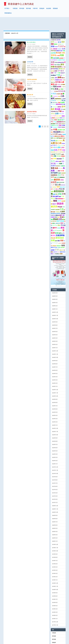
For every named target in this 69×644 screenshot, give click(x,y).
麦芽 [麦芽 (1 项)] (60, 186)
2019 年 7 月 (55, 550)
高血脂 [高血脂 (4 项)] (53, 130)
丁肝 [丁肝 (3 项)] (55, 62)
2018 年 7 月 (55, 588)
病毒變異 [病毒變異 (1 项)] (53, 199)
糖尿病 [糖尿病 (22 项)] (54, 196)
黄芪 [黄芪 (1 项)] (52, 243)
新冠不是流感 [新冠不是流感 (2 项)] (60, 210)
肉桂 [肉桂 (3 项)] (55, 111)
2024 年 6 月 (55, 359)
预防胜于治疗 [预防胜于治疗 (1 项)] (59, 40)
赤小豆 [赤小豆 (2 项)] (55, 220)
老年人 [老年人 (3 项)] (61, 222)
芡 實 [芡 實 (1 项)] (62, 29)
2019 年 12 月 (55, 534)
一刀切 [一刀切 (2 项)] (58, 62)
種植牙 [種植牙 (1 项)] (56, 31)
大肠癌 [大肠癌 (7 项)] (62, 201)
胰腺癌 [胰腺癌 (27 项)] (60, 193)
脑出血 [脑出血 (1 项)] (63, 67)
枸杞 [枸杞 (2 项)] (56, 206)
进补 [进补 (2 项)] (52, 127)
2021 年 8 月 (55, 469)
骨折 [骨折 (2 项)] (62, 78)
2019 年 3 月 (55, 563)
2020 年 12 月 (55, 495)
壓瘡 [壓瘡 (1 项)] (53, 125)
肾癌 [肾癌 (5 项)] (58, 176)
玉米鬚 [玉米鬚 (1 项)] (58, 45)
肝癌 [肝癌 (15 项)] (57, 239)
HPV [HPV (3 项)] (52, 169)
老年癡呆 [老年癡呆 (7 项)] (61, 60)
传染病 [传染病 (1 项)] (56, 36)
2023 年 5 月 (55, 401)
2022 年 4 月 (55, 443)
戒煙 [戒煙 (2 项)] (52, 62)
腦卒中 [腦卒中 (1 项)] (63, 109)
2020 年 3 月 (55, 524)
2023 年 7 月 (55, 395)
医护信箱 (28, 9)
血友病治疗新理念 (32, 101)
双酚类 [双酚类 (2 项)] (60, 116)
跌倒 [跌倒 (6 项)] (57, 222)
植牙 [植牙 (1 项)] (61, 64)
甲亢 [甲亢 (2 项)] (52, 111)
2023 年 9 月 (55, 388)
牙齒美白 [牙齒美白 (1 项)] (60, 124)
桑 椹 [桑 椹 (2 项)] (54, 143)
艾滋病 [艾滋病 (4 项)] (57, 69)
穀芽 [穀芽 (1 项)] (52, 178)
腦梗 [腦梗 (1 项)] (54, 183)
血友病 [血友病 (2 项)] (63, 237)
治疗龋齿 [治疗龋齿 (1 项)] (60, 130)
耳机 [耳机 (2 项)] (62, 98)
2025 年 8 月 (55, 314)
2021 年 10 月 (55, 463)
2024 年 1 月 (55, 376)
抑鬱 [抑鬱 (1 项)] (61, 83)
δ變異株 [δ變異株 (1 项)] (57, 151)
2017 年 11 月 (55, 614)
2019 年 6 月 (55, 553)
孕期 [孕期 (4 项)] (64, 139)
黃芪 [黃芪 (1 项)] (64, 99)
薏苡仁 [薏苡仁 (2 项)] (63, 125)
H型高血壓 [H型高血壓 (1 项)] (59, 90)
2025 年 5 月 (55, 324)
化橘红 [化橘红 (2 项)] (53, 67)
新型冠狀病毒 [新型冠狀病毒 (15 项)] (57, 182)
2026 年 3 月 (55, 292)
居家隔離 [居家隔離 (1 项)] (58, 145)
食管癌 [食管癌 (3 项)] (59, 76)
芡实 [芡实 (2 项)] (52, 145)
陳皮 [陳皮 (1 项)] (59, 206)
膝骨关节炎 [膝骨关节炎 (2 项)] (54, 237)
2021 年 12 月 (55, 456)
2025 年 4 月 (55, 327)
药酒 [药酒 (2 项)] (54, 42)
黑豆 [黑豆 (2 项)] (59, 230)
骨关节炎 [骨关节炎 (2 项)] (55, 215)
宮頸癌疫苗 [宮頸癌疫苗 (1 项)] (62, 167)
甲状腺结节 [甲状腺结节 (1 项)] (55, 116)
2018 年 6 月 (55, 592)
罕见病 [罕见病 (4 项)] (60, 196)
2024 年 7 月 (55, 356)
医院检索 (55, 9)
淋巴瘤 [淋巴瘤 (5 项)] (53, 153)
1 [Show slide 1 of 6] (56, 275)
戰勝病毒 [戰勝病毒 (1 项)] (54, 210)
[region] (58, 263)
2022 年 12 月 (55, 417)
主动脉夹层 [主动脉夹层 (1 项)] (53, 29)
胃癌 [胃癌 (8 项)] (53, 157)
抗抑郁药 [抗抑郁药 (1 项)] (61, 47)
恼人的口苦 (30, 84)
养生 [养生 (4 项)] (59, 215)
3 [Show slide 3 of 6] (58, 275)
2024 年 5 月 (55, 363)
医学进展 (22, 9)
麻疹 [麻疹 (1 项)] (59, 85)
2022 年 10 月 (55, 424)
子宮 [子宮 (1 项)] (60, 103)
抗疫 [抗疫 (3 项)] (54, 47)
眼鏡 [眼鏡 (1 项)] (59, 160)
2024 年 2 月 (55, 372)
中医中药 (35, 9)
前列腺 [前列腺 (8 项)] (58, 71)
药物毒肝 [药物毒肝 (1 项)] (59, 38)
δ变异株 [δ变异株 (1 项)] (59, 33)
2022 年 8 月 (55, 430)
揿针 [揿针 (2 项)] (57, 183)
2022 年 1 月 (55, 453)
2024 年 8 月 (55, 353)
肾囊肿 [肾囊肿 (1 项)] (59, 74)
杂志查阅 (49, 9)
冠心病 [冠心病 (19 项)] (58, 132)
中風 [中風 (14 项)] (55, 119)
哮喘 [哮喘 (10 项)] (53, 78)
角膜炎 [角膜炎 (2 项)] (58, 54)
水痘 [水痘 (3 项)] (56, 60)
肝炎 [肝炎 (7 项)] (60, 183)
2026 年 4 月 (55, 288)
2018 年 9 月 (55, 582)
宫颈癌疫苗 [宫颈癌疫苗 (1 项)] (55, 85)
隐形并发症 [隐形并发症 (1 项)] (63, 241)
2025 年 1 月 (55, 337)
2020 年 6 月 (55, 514)
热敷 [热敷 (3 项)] (61, 153)
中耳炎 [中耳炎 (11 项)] (55, 232)
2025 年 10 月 (55, 308)
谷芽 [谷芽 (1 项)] (54, 178)
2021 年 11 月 (55, 459)
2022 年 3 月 (55, 446)
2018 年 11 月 (55, 576)
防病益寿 (42, 9)
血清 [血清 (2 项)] (58, 166)
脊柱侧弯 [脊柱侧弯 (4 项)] (56, 186)
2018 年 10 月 (55, 579)
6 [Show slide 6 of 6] (61, 275)
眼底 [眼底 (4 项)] (54, 225)
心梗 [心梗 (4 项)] (56, 160)
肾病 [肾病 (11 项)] (55, 190)
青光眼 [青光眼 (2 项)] (62, 206)
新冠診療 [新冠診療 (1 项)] (57, 107)
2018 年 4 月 (55, 598)
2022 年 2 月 (55, 450)
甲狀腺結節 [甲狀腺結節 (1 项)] (53, 90)
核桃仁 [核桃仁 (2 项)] (61, 69)
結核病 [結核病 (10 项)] (54, 171)
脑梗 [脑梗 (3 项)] (56, 109)
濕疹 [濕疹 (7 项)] (62, 212)
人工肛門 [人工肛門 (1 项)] (63, 88)
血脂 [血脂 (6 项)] (57, 103)
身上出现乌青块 (31, 31)
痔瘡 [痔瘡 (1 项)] (62, 157)
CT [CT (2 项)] (54, 243)
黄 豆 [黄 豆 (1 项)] (52, 121)
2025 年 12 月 (55, 301)
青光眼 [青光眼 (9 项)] (58, 98)
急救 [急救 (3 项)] (56, 74)
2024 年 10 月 (55, 346)
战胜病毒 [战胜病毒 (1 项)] (58, 29)
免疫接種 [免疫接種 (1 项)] (57, 199)
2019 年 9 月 (55, 543)
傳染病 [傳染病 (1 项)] (56, 33)
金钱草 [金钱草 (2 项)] (53, 239)
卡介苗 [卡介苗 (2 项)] (62, 160)
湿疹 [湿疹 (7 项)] (63, 31)
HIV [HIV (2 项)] (52, 76)
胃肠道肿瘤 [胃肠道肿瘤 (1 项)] (62, 172)
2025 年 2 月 (55, 334)
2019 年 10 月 (55, 540)
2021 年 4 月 (55, 482)
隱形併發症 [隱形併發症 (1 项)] (63, 176)
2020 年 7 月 (55, 511)
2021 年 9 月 (55, 466)
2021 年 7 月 (55, 472)
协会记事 (54, 635)
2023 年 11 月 (55, 382)
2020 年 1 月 (55, 530)
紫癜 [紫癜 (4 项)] (52, 33)
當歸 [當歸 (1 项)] (55, 127)
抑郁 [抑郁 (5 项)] (55, 148)
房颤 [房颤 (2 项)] (55, 145)
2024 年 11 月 (55, 343)
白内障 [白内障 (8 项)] (53, 105)
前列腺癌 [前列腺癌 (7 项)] (54, 162)
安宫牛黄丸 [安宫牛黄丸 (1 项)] (55, 92)
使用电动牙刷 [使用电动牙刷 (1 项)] (61, 52)
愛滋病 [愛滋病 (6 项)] (56, 208)
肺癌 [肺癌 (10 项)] (59, 67)
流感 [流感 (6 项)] (63, 38)
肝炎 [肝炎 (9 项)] (57, 78)
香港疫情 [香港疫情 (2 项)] (53, 93)
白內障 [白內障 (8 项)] (55, 123)
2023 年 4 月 (55, 405)
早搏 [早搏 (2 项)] (60, 115)
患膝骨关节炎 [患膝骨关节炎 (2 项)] (55, 115)
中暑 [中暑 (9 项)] (58, 64)
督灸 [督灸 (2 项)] (57, 188)
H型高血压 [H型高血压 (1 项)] (55, 96)
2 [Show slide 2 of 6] (57, 275)
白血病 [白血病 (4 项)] (62, 92)
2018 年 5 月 (55, 595)
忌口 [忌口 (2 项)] (57, 130)
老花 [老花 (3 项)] (61, 107)
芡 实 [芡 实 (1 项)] (56, 52)
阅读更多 (30, 46)
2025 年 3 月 (55, 330)
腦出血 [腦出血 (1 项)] (57, 178)
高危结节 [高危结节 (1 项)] (63, 62)
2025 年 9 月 (55, 311)
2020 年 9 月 (55, 505)
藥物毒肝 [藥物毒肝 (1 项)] (58, 155)
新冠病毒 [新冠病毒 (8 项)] (62, 80)
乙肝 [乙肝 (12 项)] (53, 174)
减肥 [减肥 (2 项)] (60, 204)
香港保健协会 (8, 13)
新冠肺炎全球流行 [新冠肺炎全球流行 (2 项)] (56, 203)
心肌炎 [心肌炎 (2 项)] (63, 137)
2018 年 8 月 (55, 585)
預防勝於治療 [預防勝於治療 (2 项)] (61, 119)
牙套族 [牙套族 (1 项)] (57, 153)
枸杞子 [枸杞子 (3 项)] (54, 193)
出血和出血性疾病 (32, 69)
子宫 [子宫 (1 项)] (64, 64)
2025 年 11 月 (55, 305)
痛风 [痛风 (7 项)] (53, 69)
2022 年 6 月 (55, 437)
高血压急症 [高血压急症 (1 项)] (59, 148)
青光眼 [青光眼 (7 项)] (58, 42)
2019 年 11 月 (55, 537)
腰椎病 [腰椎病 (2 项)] (59, 96)
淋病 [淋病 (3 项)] (57, 47)
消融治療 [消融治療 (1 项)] (59, 109)
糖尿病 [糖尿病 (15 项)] (57, 169)
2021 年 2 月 (55, 488)
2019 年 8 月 (55, 546)
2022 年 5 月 (55, 440)
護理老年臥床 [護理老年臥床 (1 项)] (58, 125)
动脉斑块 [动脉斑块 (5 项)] (54, 164)
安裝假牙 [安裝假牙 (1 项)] (54, 235)
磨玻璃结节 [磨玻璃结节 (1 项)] (60, 220)
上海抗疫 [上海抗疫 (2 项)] (55, 38)
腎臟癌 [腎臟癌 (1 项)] (59, 162)
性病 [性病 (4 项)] (52, 139)
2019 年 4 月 (55, 559)
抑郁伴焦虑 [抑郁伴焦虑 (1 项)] (53, 40)
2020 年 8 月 (55, 508)
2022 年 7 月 (55, 434)
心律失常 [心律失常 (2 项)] (57, 213)
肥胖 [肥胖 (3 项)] (59, 137)
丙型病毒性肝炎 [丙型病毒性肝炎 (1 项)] (54, 101)
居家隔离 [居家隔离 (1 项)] (54, 176)
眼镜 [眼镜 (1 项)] (58, 172)
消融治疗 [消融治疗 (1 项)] (61, 239)
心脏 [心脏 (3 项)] (57, 127)
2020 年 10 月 (55, 501)
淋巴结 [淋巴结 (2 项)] (61, 58)
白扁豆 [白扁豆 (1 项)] (63, 144)
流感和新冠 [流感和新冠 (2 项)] (58, 88)
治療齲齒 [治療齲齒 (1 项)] (57, 201)
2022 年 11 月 (55, 421)
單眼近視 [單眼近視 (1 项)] (55, 137)
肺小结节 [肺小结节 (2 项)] (59, 105)
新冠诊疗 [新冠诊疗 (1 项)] (59, 235)
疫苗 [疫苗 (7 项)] (59, 164)
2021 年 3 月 (55, 485)
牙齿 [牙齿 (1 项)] (55, 54)
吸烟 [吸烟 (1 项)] (63, 101)
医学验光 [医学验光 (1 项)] (56, 58)
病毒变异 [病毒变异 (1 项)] (55, 241)
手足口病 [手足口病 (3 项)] (58, 113)
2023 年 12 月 (55, 379)
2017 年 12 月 (55, 611)
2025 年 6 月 (55, 321)
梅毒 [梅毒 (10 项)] (53, 51)
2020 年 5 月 (55, 517)
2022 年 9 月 (55, 427)
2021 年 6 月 (55, 476)
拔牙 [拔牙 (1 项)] (62, 33)
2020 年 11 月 (55, 498)
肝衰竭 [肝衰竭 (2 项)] (56, 81)
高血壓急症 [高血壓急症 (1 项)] (53, 64)
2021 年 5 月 (55, 479)
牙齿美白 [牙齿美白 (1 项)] (57, 243)
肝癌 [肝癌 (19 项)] (60, 139)
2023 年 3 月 (55, 408)
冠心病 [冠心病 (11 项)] (58, 174)
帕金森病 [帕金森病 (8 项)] (58, 56)
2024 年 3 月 (55, 369)
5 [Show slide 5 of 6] (60, 275)
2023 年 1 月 (55, 414)
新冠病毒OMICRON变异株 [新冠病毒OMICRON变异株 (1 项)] (57, 141)
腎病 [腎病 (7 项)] (55, 76)
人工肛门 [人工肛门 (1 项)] (63, 76)
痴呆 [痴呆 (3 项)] (53, 107)
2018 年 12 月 (55, 572)
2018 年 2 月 (55, 604)
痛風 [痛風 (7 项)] (56, 139)
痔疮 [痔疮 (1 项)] (55, 167)
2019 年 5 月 (55, 556)
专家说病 (15, 9)
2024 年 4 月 (55, 366)
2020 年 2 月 (55, 527)
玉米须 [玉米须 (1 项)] (59, 217)
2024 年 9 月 (55, 350)
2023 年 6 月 (55, 398)
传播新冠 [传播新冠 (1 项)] (63, 155)
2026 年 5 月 (55, 285)
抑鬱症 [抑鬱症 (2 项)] (62, 169)
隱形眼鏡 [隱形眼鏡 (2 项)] (59, 93)
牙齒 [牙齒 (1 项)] (59, 92)
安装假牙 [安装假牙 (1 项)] (63, 113)
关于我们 (7, 9)
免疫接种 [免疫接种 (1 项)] (63, 162)
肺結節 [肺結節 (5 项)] (53, 227)
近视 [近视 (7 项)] (60, 208)
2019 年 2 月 (55, 566)
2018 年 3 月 (55, 601)
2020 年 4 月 (55, 521)
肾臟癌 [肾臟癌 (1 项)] (61, 243)
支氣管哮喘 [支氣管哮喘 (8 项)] (60, 224)
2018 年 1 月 (55, 608)
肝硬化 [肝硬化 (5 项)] (54, 135)
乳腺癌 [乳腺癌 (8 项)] (58, 143)
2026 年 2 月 (55, 295)
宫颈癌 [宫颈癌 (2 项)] (58, 83)
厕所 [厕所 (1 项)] (56, 230)
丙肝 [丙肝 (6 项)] (62, 230)
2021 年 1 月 (55, 492)
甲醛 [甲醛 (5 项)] (60, 100)
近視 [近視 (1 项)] (59, 157)
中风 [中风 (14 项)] (62, 198)
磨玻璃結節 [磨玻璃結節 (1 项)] (61, 188)
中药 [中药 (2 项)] (63, 196)
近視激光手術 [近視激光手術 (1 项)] (60, 135)
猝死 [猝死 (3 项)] (63, 150)
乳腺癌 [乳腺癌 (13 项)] (61, 35)
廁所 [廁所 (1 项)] (59, 241)
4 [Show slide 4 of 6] (59, 275)
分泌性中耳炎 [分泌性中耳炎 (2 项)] (61, 49)
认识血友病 (30, 51)
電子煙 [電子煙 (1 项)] (59, 31)
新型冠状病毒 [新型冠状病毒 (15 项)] (57, 228)
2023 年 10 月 (55, 385)
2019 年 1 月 (55, 569)
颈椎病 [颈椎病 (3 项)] (53, 103)
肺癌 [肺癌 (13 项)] (59, 190)
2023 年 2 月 (55, 411)
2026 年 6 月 (55, 282)
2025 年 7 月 (55, 318)
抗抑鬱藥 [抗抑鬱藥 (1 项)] (63, 74)
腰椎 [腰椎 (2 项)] (56, 67)
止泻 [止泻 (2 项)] (62, 103)
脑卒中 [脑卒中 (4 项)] (55, 217)
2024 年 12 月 (55, 340)
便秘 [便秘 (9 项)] (53, 36)
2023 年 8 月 (55, 392)
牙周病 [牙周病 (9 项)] (53, 83)
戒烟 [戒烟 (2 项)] (53, 213)
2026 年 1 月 (55, 298)
